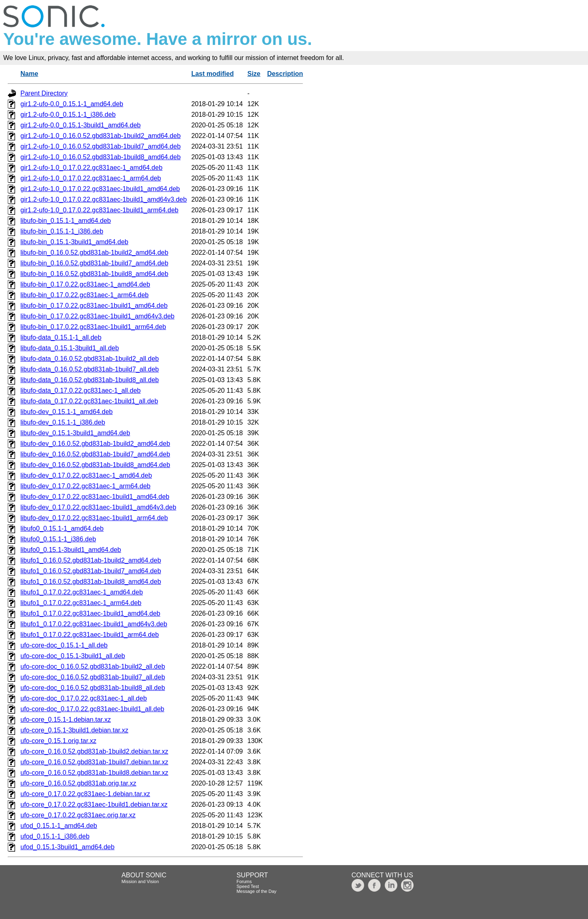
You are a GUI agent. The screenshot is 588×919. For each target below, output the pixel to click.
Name (29, 74)
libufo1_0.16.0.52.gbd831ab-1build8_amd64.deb (91, 582)
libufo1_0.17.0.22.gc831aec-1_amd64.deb (82, 592)
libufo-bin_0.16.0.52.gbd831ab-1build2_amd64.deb (94, 253)
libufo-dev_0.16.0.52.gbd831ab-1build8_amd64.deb (95, 465)
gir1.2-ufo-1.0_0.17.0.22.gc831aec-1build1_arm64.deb (99, 210)
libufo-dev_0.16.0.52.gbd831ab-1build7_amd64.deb (95, 454)
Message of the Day (256, 891)
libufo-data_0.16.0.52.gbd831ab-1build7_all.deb (90, 369)
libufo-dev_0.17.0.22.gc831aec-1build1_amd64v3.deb (98, 507)
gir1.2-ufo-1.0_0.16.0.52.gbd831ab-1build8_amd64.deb (100, 157)
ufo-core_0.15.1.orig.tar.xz (58, 741)
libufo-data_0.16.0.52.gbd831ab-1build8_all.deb (90, 380)
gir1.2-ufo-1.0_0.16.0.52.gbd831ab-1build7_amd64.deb (100, 146)
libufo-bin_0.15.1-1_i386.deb (62, 231)
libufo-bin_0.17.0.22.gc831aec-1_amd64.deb (85, 284)
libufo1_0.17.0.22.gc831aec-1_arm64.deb (81, 603)
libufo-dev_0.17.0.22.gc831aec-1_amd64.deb (86, 475)
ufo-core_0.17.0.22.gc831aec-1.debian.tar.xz (85, 794)
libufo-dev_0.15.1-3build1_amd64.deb (75, 433)
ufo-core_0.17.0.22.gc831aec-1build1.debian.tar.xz (94, 804)
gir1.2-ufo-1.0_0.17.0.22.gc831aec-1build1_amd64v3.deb (104, 199)
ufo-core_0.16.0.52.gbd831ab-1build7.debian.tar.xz (94, 762)
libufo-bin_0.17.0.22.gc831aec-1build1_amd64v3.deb (97, 316)
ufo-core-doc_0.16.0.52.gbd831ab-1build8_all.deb (93, 688)
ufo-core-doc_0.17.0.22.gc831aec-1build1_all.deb (92, 709)
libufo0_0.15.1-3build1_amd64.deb (71, 550)
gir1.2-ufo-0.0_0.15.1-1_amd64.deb (72, 104)
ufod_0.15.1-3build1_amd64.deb (67, 847)
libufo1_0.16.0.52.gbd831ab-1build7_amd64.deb (91, 571)
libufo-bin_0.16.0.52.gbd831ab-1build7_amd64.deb (94, 263)
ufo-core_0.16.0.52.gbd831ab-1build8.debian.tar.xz (94, 773)
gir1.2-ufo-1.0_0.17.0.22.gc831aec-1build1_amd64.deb (100, 189)
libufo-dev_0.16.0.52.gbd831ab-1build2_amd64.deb (95, 444)
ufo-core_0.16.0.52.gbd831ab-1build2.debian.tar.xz (94, 751)
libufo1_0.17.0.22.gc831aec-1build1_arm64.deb (90, 635)
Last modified (212, 74)
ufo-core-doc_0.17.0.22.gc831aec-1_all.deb (84, 698)
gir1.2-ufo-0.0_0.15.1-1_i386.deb (68, 115)
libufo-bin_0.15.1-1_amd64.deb (66, 221)
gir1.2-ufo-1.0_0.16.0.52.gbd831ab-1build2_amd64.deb (100, 136)
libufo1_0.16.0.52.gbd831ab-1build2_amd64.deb (91, 560)
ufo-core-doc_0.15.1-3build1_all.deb (73, 656)
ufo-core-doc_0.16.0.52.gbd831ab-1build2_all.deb (93, 666)
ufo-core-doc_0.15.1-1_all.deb (64, 645)
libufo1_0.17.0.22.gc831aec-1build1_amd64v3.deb (94, 624)
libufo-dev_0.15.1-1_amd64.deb (67, 412)
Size (254, 74)
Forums (244, 881)
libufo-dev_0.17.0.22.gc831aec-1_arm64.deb (85, 486)
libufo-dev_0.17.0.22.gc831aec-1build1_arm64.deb (94, 518)
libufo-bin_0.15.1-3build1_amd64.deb (74, 242)
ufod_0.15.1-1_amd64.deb (59, 826)
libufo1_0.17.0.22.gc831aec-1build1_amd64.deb (90, 613)
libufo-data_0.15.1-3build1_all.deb (70, 348)
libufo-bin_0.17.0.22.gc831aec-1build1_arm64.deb (93, 327)
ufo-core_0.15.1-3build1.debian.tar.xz (74, 730)
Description (285, 74)
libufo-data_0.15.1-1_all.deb (61, 337)
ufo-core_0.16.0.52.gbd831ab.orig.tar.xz (78, 783)
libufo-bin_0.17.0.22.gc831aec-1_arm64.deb (85, 295)
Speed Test (248, 886)
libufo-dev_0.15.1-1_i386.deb (63, 422)
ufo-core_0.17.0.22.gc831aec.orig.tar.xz (78, 815)
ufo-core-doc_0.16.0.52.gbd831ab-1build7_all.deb (93, 677)
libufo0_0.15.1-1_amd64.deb (62, 528)
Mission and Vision (140, 881)
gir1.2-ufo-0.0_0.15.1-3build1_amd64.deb (80, 125)
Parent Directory (44, 93)
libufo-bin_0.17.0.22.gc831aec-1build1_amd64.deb (94, 306)
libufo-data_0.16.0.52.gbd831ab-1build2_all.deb (90, 359)
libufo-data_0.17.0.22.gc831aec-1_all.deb (80, 391)
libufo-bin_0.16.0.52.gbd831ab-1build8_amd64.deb (94, 274)
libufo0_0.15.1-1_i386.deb (58, 539)
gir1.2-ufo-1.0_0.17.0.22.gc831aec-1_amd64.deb (91, 168)
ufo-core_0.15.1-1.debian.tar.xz (66, 720)
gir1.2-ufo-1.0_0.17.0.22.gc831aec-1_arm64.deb (91, 178)
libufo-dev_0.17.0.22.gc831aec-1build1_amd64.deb (95, 497)
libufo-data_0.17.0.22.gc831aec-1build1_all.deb (89, 401)
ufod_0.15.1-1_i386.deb (55, 836)
